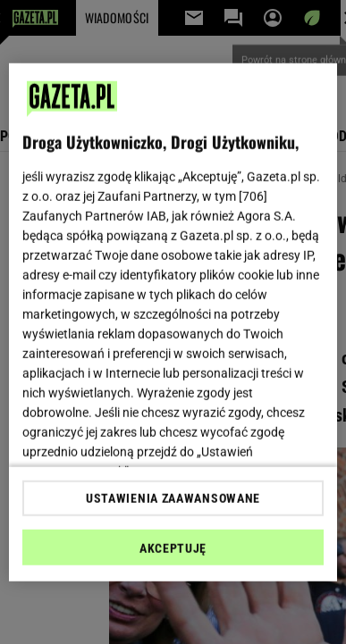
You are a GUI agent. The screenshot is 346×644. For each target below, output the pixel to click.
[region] (173, 322)
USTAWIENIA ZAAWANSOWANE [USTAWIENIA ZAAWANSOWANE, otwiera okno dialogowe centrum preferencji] (173, 498)
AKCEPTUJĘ (173, 548)
